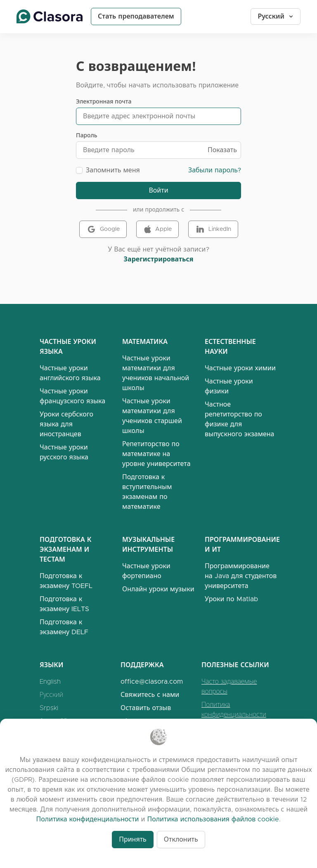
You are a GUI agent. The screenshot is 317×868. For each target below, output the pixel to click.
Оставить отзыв (146, 708)
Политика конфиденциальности (234, 709)
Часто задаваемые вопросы (229, 686)
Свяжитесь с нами (150, 695)
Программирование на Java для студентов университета (241, 576)
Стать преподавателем (136, 16)
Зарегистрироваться (159, 259)
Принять (133, 839)
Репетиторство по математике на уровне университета (156, 454)
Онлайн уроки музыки (158, 589)
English (50, 681)
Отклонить (181, 839)
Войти (158, 190)
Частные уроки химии (240, 368)
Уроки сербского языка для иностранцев (66, 424)
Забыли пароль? (215, 170)
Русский (276, 16)
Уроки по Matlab (231, 599)
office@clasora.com (152, 681)
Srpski (49, 708)
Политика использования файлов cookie (213, 819)
